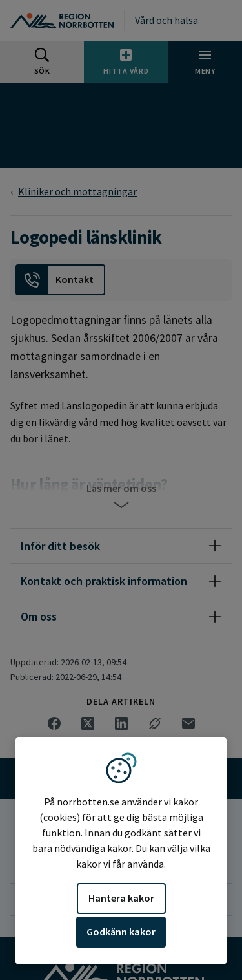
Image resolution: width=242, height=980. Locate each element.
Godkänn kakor (121, 932)
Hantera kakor (121, 898)
